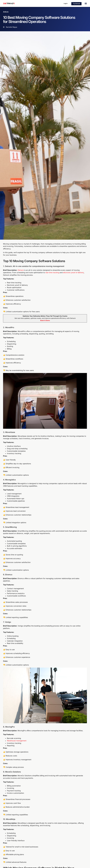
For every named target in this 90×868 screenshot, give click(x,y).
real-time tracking (52, 273)
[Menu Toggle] (86, 3)
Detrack (21, 270)
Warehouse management (17, 741)
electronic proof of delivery (73, 273)
